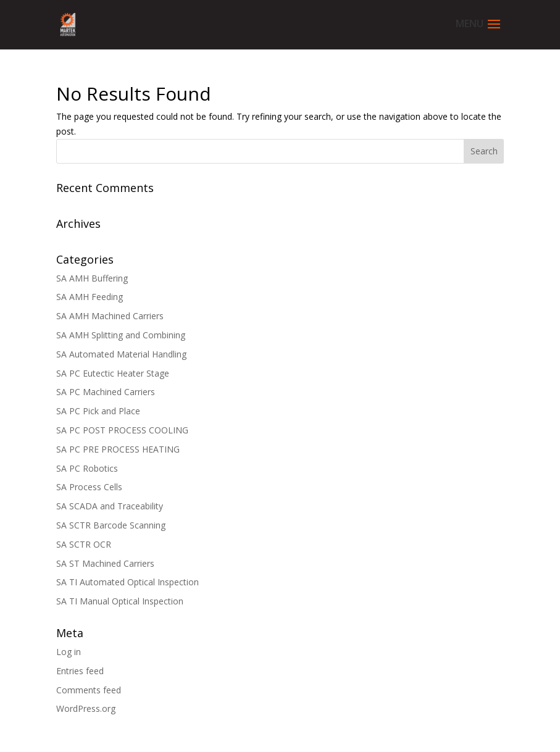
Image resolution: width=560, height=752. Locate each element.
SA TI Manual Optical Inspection (120, 601)
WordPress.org (86, 708)
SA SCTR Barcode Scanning (111, 525)
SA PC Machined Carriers (106, 392)
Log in (69, 652)
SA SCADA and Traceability (110, 506)
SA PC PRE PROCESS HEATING (118, 449)
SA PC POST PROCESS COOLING (122, 430)
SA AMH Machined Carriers (110, 316)
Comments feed (89, 690)
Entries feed (80, 671)
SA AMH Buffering (92, 278)
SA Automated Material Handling (121, 354)
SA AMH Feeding (90, 297)
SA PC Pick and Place (98, 411)
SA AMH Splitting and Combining (121, 335)
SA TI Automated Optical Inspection (127, 582)
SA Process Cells (89, 487)
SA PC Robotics (87, 468)
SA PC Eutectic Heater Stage (113, 373)
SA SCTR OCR (84, 544)
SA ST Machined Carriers (105, 563)
